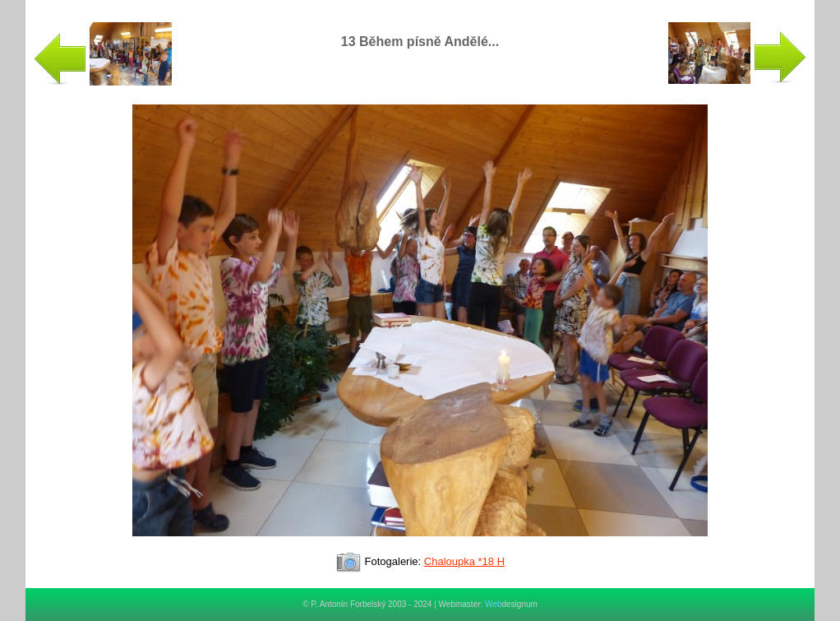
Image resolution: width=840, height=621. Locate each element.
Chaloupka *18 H (464, 561)
